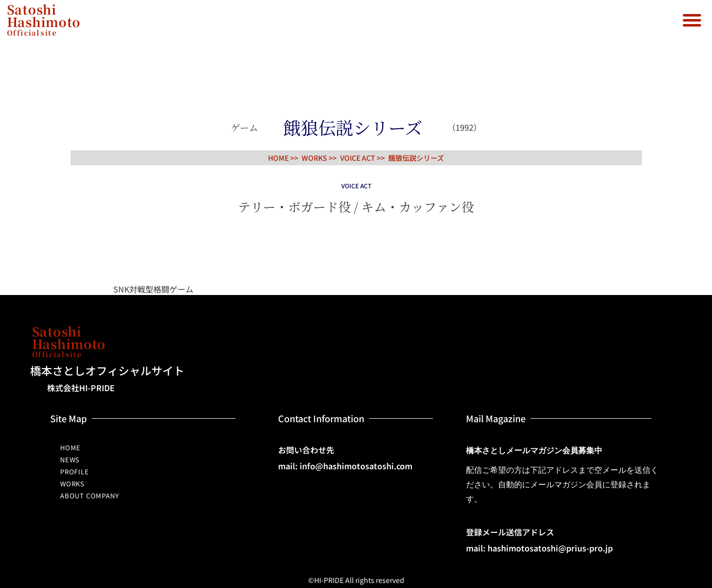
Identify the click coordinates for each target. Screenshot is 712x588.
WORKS (72, 484)
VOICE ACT (358, 158)
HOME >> (283, 158)
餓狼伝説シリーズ (416, 158)
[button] (692, 20)
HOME (70, 448)
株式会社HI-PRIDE (81, 388)
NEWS (70, 460)
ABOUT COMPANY (89, 496)
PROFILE (75, 472)
